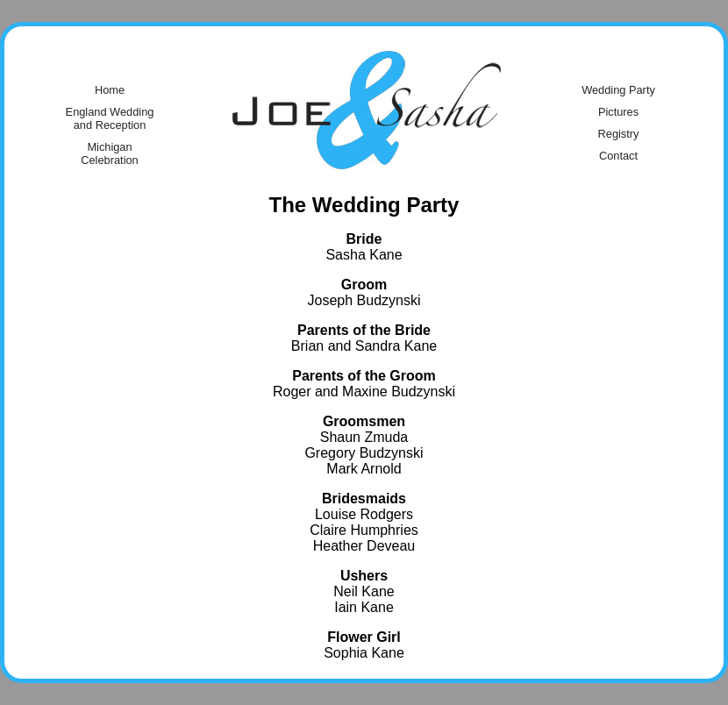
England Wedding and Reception (110, 118)
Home (110, 90)
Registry (619, 134)
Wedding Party (618, 90)
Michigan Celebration (109, 153)
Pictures (618, 112)
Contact (618, 156)
